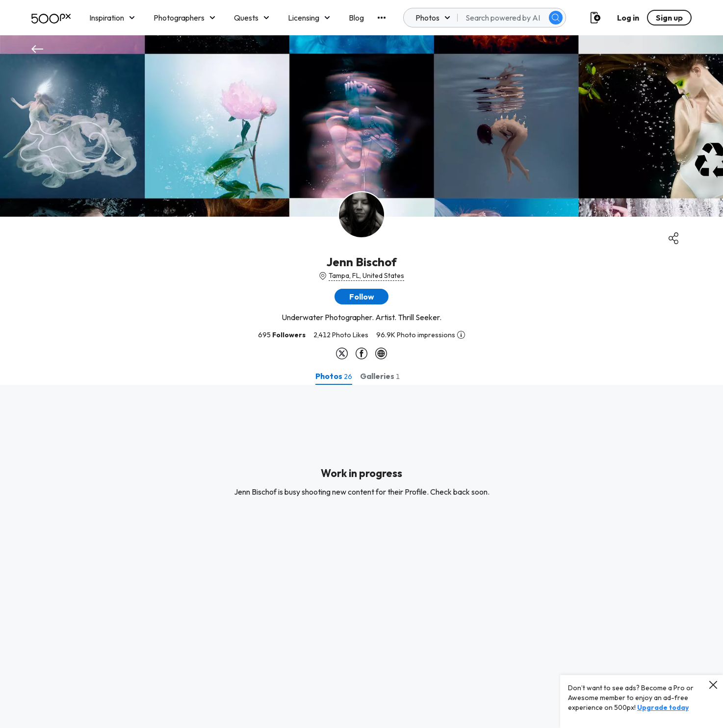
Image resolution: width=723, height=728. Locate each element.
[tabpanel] (361, 556)
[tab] (334, 376)
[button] (361, 297)
